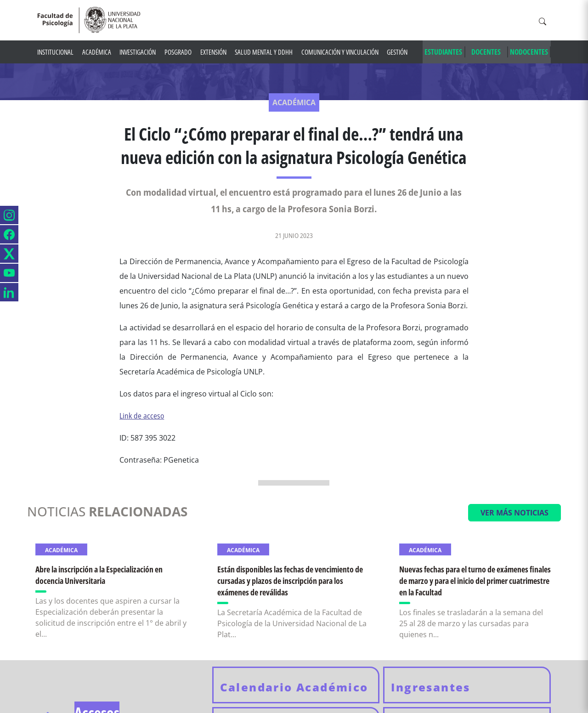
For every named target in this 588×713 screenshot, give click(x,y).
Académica (97, 52)
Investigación (138, 52)
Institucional (55, 52)
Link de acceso (142, 416)
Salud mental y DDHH (264, 52)
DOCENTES (486, 52)
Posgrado (178, 52)
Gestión (397, 52)
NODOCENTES (529, 52)
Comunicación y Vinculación (340, 52)
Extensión (213, 52)
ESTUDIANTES (443, 52)
